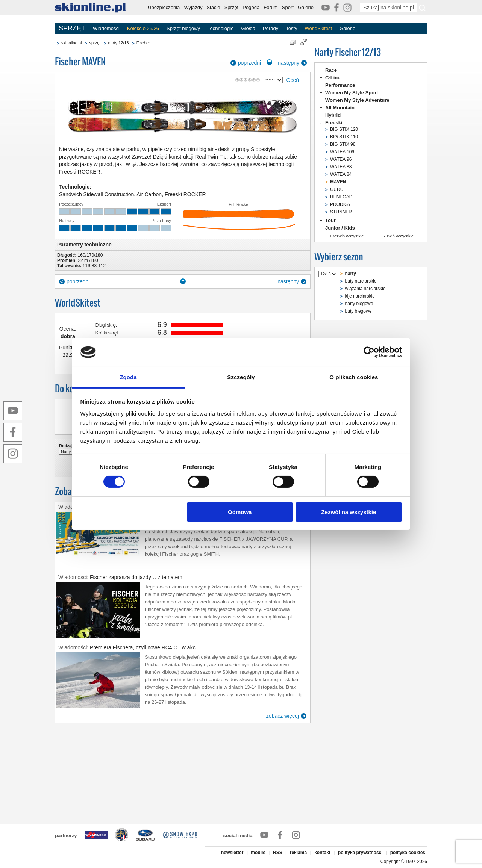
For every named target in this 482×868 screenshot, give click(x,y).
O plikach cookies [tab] (354, 377)
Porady (271, 28)
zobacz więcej (283, 716)
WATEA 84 (341, 174)
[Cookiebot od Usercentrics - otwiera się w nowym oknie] (369, 352)
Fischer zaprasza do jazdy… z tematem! (137, 577)
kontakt (322, 853)
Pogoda (251, 7)
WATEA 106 (342, 152)
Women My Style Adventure (357, 100)
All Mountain (340, 108)
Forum (271, 7)
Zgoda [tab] (128, 377)
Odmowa (240, 512)
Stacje (213, 7)
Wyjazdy (193, 7)
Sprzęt (232, 7)
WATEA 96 (341, 159)
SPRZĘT (72, 28)
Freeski (334, 123)
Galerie (306, 7)
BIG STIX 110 (344, 137)
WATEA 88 (341, 167)
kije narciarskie (360, 296)
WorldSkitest (319, 28)
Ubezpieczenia (164, 7)
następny (289, 63)
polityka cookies (408, 853)
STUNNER (341, 212)
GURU (337, 189)
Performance (340, 85)
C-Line (333, 78)
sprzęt (95, 43)
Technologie (221, 28)
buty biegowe (358, 311)
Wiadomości (106, 28)
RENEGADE (343, 197)
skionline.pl (71, 43)
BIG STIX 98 (343, 144)
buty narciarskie (361, 281)
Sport (288, 7)
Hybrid (333, 115)
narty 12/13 (119, 43)
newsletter (232, 853)
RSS (278, 853)
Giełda (248, 28)
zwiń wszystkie (400, 236)
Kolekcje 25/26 (143, 28)
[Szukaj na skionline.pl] (422, 8)
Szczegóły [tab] (241, 377)
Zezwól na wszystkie (349, 512)
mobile (258, 853)
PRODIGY (340, 204)
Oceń (293, 80)
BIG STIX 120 (344, 129)
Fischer (143, 43)
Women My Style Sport (352, 93)
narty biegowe (359, 304)
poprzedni (250, 63)
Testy (291, 28)
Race (331, 70)
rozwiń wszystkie (348, 236)
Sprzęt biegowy (183, 28)
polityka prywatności (360, 853)
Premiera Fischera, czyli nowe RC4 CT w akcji (144, 647)
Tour (330, 220)
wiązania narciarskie (365, 289)
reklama (298, 853)
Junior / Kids (340, 228)
